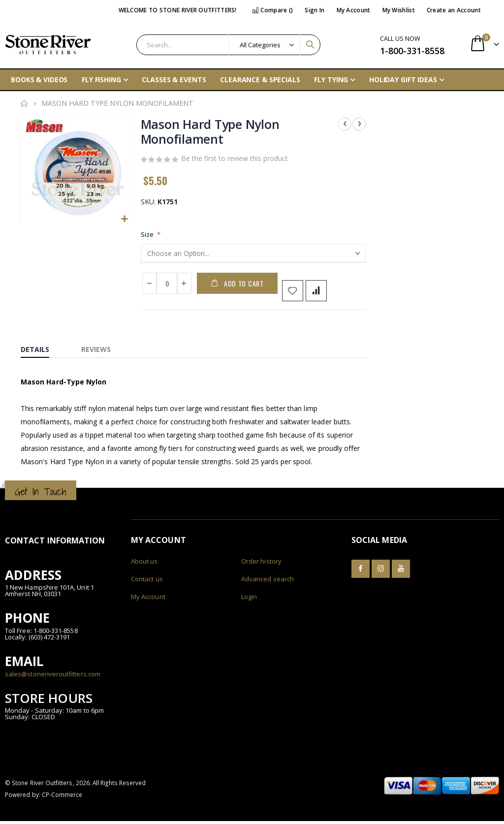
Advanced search (268, 582)
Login (249, 600)
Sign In (315, 10)
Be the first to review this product (234, 160)
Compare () (273, 10)
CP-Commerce (62, 797)
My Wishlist (399, 10)
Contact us (147, 582)
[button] (124, 219)
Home (24, 103)
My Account (354, 10)
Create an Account (454, 10)
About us (144, 564)
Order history (261, 564)
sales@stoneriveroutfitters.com (53, 676)
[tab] (42, 350)
